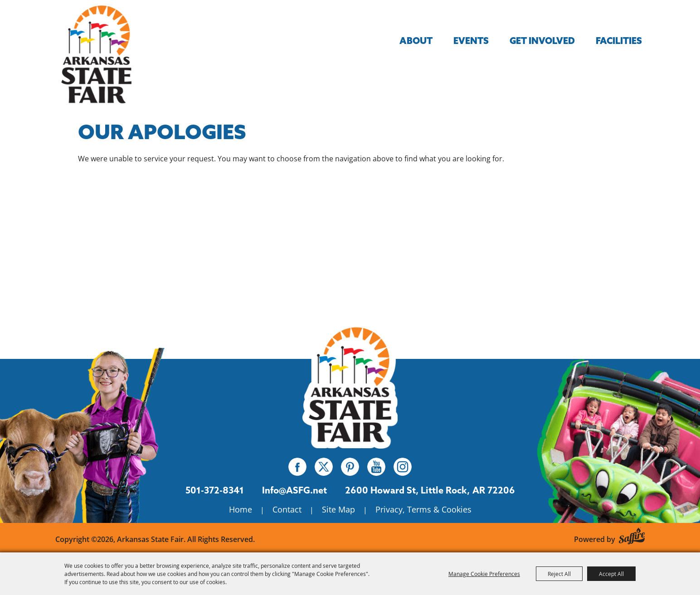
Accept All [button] (611, 574)
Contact (287, 509)
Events (471, 41)
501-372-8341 (215, 490)
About (416, 41)
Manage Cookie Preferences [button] (484, 574)
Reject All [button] (559, 574)
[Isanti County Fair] (350, 385)
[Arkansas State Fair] (96, 54)
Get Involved (542, 41)
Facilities (619, 41)
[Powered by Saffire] (632, 535)
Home (241, 509)
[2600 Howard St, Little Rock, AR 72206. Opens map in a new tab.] (407, 490)
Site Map (338, 509)
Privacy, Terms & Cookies (423, 509)
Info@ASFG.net (294, 490)
